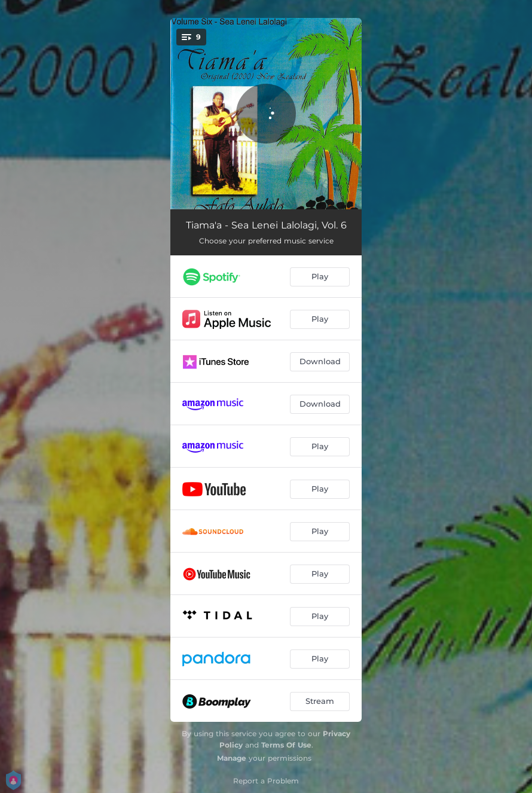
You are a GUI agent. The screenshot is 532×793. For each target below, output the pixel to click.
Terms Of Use (286, 745)
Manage (232, 758)
